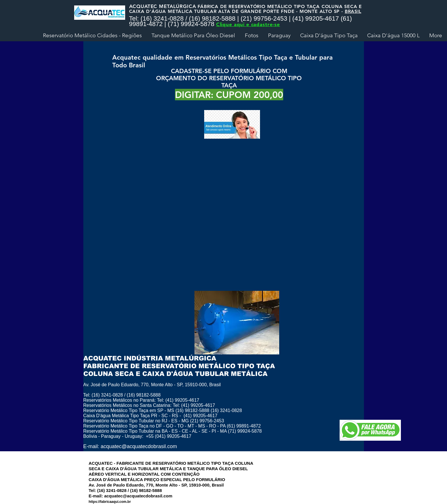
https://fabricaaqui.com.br (110, 502)
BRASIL (353, 11)
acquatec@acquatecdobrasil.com (139, 446)
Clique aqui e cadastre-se (248, 24)
